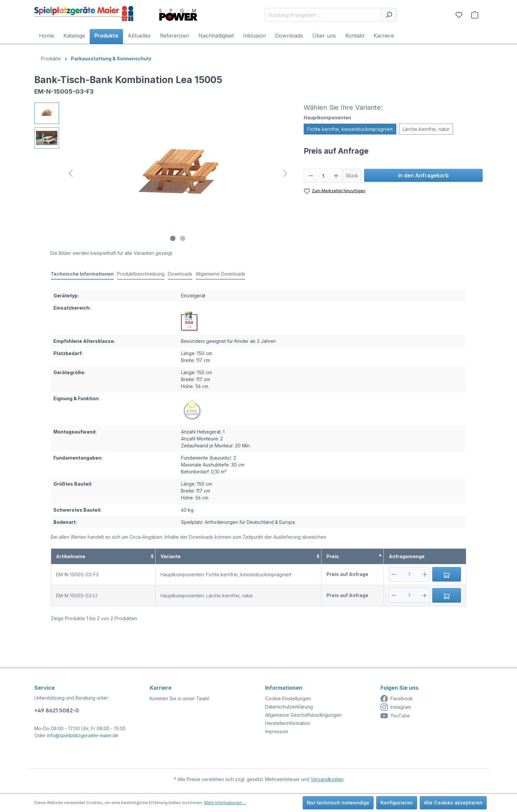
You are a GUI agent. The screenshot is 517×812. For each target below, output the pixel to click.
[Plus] (425, 574)
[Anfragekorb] (475, 15)
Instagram (396, 707)
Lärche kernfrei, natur (426, 129)
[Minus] (394, 574)
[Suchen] (389, 15)
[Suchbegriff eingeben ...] (323, 15)
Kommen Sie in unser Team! (180, 698)
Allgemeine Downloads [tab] (220, 274)
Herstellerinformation (288, 723)
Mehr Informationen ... (225, 803)
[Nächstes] (285, 173)
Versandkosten (327, 779)
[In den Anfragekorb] (447, 574)
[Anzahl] (323, 176)
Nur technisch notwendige (338, 803)
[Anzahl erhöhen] (336, 176)
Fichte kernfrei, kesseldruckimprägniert (350, 129)
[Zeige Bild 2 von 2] (183, 238)
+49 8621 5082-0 (57, 710)
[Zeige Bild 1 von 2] (173, 238)
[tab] (82, 274)
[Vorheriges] (71, 173)
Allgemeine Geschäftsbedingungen (303, 715)
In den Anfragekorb (423, 175)
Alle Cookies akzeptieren (453, 803)
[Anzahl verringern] (311, 176)
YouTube (395, 716)
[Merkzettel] (459, 15)
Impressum (277, 731)
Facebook (397, 699)
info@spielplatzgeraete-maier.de (83, 735)
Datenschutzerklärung (289, 707)
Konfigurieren (397, 803)
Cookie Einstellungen (288, 698)
